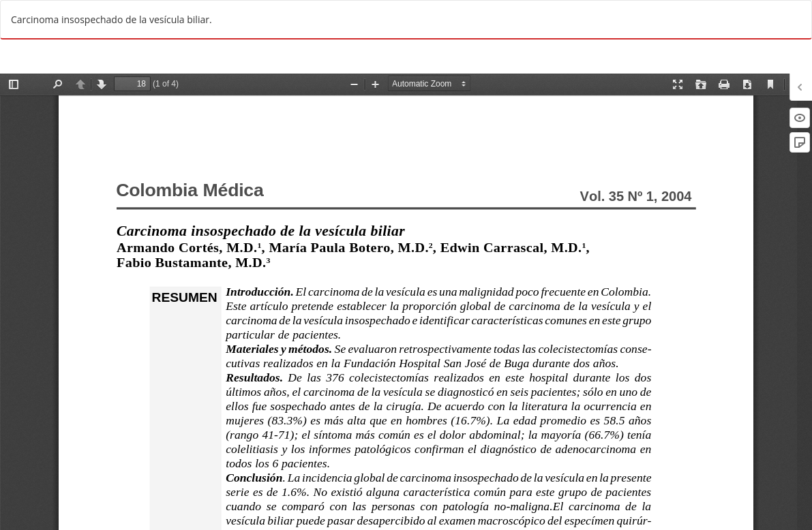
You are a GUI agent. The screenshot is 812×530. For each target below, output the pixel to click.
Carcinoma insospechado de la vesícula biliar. (111, 19)
